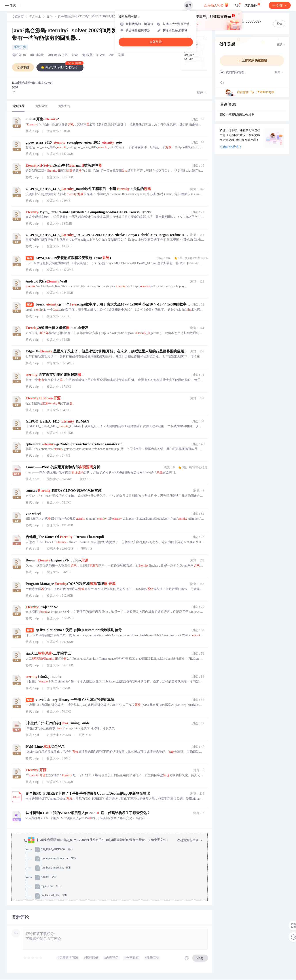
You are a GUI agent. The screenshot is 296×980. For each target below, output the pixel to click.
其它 (49, 17)
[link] (18, 17)
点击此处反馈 (231, 147)
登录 (188, 5)
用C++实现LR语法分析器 (237, 115)
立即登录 (156, 42)
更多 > (281, 45)
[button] (202, 93)
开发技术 (35, 17)
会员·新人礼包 (216, 5)
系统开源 (20, 47)
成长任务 (253, 4)
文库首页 (18, 17)
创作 (280, 5)
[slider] (33, 958)
